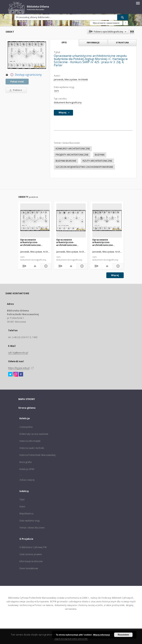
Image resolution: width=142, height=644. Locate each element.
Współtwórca (26, 514)
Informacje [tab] (93, 42)
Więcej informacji (102, 635)
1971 (56, 91)
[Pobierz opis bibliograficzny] (24, 266)
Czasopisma (26, 427)
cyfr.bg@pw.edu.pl (18, 353)
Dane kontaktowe (29, 568)
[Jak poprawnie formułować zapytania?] (126, 23)
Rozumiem (123, 635)
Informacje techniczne (31, 561)
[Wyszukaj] (123, 17)
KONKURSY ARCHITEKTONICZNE (73, 149)
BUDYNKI (100, 155)
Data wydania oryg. (30, 521)
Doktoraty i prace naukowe (34, 434)
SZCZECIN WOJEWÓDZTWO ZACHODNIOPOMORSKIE (84, 167)
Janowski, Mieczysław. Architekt (71, 80)
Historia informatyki (30, 441)
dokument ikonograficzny (68, 102)
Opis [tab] (64, 43)
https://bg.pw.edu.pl (19, 368)
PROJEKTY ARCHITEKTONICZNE (72, 155)
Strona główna (27, 408)
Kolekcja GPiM (27, 469)
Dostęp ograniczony (24, 75)
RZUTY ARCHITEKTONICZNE (97, 161)
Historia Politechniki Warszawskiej (37, 455)
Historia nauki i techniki (32, 448)
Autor (22, 507)
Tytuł (22, 499)
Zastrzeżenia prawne (31, 554)
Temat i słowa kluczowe (32, 528)
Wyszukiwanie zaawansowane (106, 23)
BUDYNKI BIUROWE (66, 161)
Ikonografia (26, 462)
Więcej (115, 275)
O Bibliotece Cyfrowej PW (33, 547)
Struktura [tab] (122, 42)
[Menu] (138, 3)
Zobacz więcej (27, 480)
